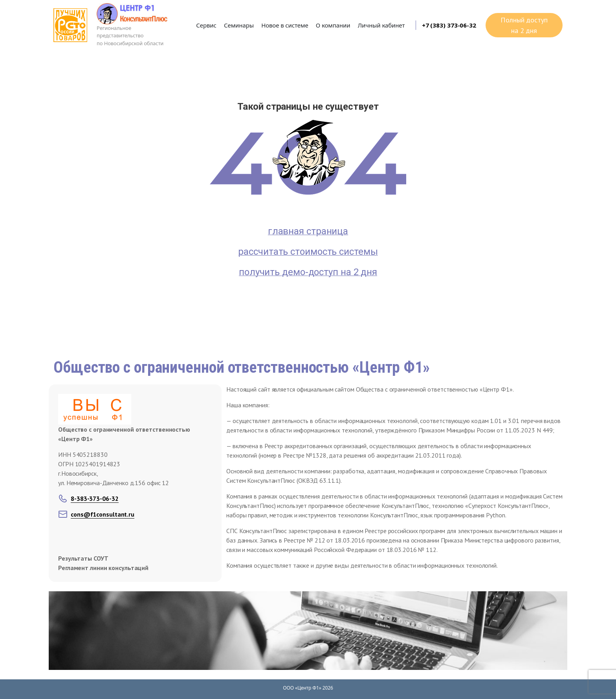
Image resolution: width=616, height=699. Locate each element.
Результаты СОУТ (83, 558)
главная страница (308, 231)
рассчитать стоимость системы (308, 252)
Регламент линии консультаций (103, 568)
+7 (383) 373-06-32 (449, 25)
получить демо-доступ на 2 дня (308, 272)
